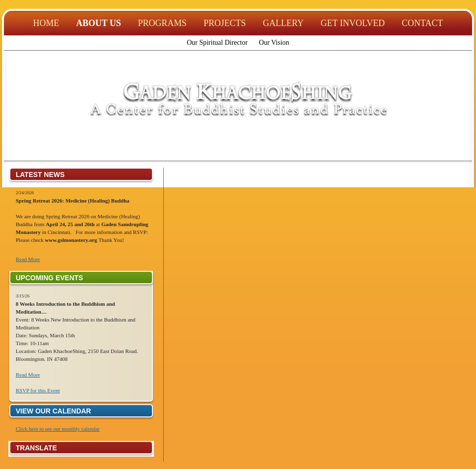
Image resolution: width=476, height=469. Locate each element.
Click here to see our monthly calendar (58, 429)
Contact (422, 23)
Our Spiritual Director (217, 43)
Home (46, 23)
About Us (99, 23)
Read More (28, 259)
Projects (225, 23)
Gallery (283, 23)
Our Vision (274, 43)
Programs (163, 23)
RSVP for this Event (38, 390)
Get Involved (353, 23)
